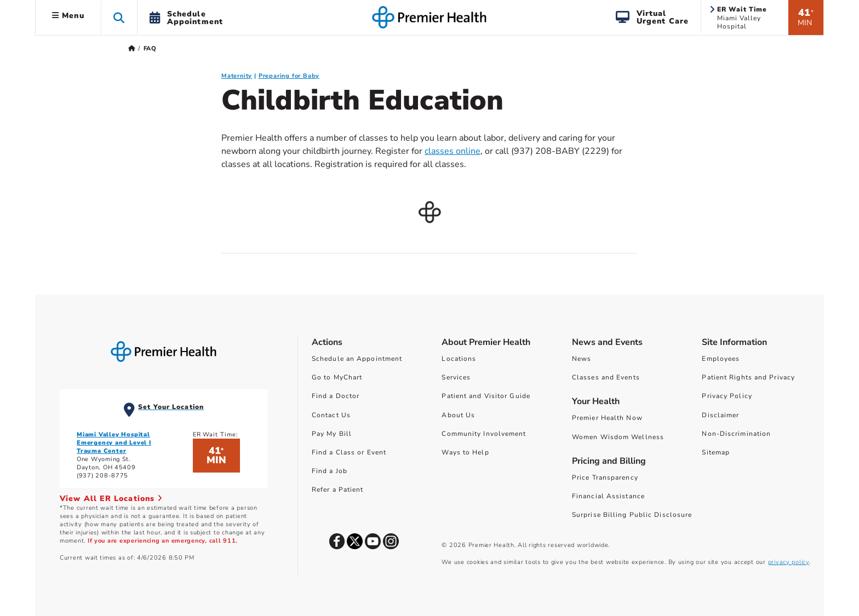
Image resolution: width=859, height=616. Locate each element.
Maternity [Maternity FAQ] (237, 76)
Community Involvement (484, 434)
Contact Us (331, 415)
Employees (721, 359)
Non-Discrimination (736, 434)
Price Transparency (605, 477)
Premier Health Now (607, 418)
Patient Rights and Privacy (748, 377)
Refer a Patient (338, 490)
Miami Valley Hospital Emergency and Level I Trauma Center (114, 443)
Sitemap (716, 452)
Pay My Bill (332, 434)
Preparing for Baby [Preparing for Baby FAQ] (289, 76)
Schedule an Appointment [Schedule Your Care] (357, 359)
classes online (453, 151)
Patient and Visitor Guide (486, 396)
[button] (119, 17)
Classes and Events (606, 377)
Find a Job (330, 471)
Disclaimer (720, 415)
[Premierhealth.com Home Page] (132, 48)
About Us (458, 415)
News (582, 359)
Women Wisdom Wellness (618, 437)
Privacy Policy (727, 396)
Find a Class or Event (349, 452)
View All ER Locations (111, 499)
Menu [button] (68, 16)
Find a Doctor (336, 396)
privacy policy (789, 562)
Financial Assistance (608, 496)
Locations (459, 359)
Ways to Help (465, 452)
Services (456, 377)
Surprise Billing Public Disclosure (632, 515)
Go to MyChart (337, 377)
